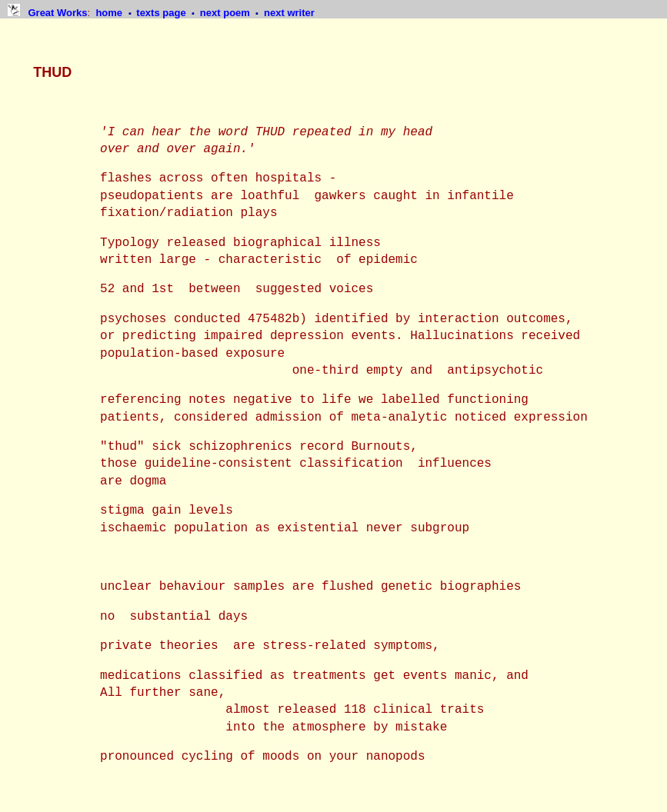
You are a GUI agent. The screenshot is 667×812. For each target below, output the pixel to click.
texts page (162, 13)
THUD (52, 72)
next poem (227, 13)
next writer (289, 13)
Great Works (57, 13)
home (110, 13)
